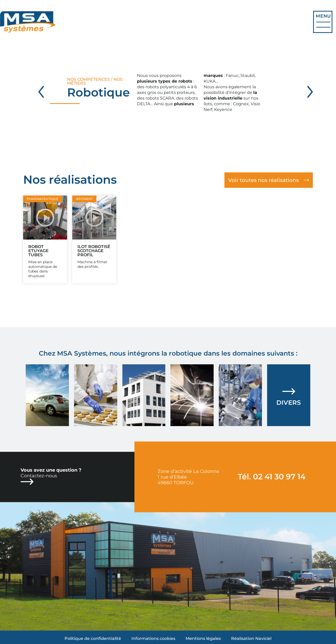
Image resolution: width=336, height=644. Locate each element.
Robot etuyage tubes (38, 251)
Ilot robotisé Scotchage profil (94, 251)
